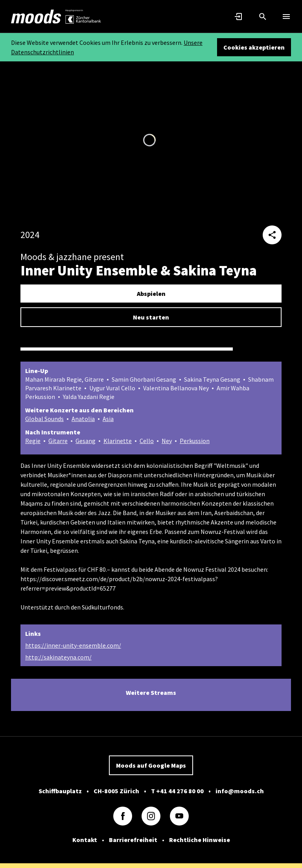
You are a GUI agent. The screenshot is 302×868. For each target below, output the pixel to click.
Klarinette (118, 441)
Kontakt (85, 840)
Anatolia (83, 419)
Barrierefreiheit (133, 840)
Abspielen (151, 294)
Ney (167, 441)
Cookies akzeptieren (254, 47)
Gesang (86, 441)
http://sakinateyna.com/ (58, 657)
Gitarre (58, 441)
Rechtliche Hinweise (200, 840)
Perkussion (195, 441)
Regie (33, 441)
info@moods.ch (240, 791)
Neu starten (151, 317)
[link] (36, 17)
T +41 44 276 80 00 (177, 791)
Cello (147, 441)
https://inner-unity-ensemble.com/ (73, 645)
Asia (108, 419)
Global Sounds (44, 419)
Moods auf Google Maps (151, 765)
